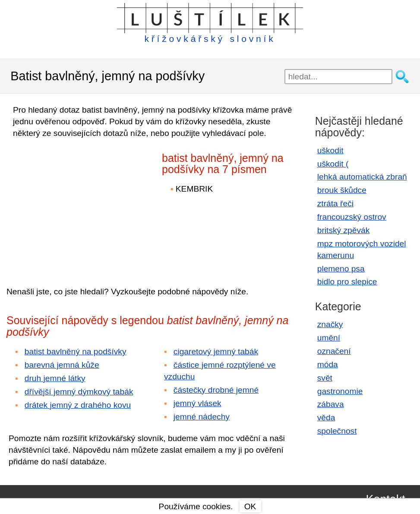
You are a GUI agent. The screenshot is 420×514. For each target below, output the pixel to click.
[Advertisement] (82, 206)
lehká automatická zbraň (362, 177)
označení (334, 351)
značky (330, 324)
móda (328, 364)
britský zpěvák (344, 230)
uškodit (330, 150)
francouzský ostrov (352, 217)
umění (329, 338)
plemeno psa (341, 269)
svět (325, 378)
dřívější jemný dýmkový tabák (79, 392)
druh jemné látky (55, 378)
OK (250, 506)
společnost (337, 431)
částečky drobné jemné (216, 390)
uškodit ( (333, 164)
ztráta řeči (335, 203)
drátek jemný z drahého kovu (78, 405)
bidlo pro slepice (347, 282)
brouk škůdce (342, 190)
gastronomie (340, 391)
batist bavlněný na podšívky (76, 352)
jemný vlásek (197, 403)
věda (326, 418)
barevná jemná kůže (62, 365)
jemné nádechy (202, 417)
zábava (331, 404)
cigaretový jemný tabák (216, 352)
